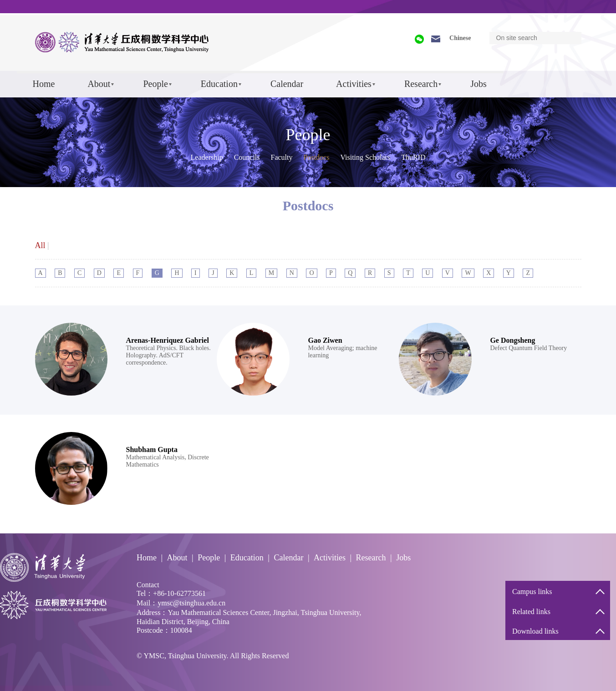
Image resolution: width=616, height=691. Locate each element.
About (99, 84)
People (155, 84)
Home (44, 84)
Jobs (479, 84)
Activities (354, 84)
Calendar (287, 84)
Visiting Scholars (365, 157)
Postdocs (317, 157)
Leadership (207, 157)
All (40, 245)
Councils (247, 157)
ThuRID (413, 157)
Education (219, 84)
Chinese (460, 38)
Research (421, 84)
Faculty (282, 157)
